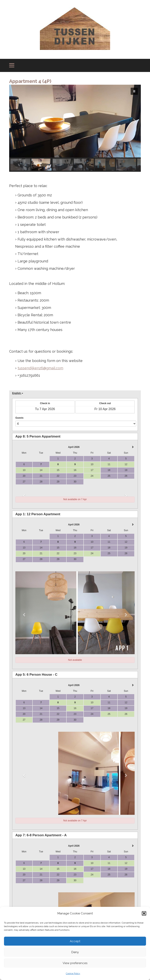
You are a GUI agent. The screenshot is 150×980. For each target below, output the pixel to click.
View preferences (75, 963)
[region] (75, 128)
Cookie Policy (73, 973)
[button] (144, 913)
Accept (75, 941)
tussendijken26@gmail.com (40, 368)
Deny (75, 952)
